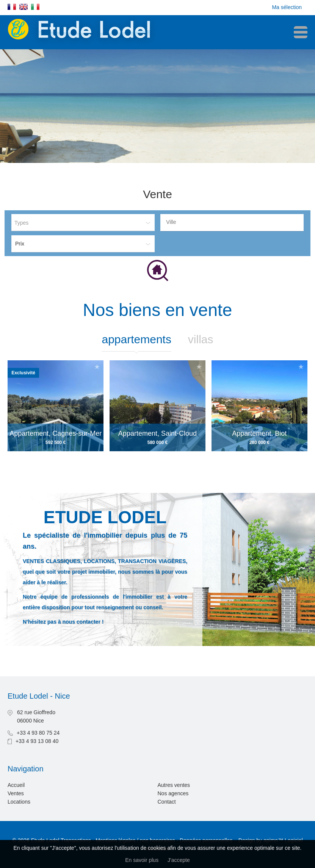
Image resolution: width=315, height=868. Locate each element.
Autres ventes (174, 785)
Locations (19, 802)
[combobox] (232, 223)
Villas (201, 339)
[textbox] (234, 222)
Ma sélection (287, 7)
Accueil (16, 785)
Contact (167, 802)
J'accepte (179, 860)
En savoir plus (142, 860)
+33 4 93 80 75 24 (38, 733)
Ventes (16, 793)
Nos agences (173, 793)
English (24, 7)
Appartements (136, 339)
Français (12, 7)
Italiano (35, 7)
